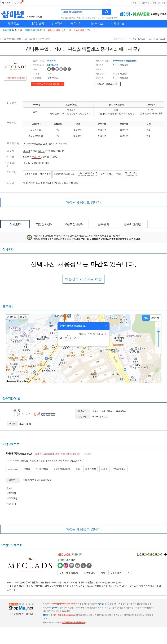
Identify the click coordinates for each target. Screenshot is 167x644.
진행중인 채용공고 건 (108, 84)
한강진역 (36, 157)
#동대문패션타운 (68, 18)
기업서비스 (117, 24)
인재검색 (57, 24)
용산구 (41, 151)
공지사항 (18, 3)
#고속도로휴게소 (110, 18)
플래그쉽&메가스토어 (151, 113)
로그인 (135, 3)
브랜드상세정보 (74, 224)
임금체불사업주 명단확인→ (74, 622)
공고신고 (120, 39)
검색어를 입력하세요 (72, 12)
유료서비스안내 (159, 3)
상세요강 (15, 224)
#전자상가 (97, 18)
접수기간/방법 (133, 224)
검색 (107, 12)
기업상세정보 (45, 224)
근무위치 (103, 224)
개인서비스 (96, 24)
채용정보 (13, 24)
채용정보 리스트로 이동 (83, 279)
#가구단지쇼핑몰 (84, 18)
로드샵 (27, 151)
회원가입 (146, 3)
